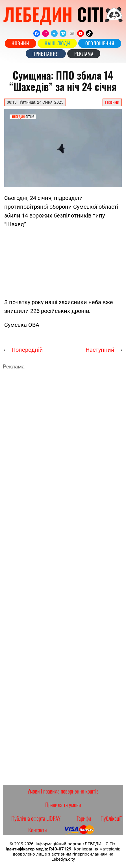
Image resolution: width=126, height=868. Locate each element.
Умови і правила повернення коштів (63, 791)
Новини (20, 43)
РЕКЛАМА (84, 54)
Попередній (27, 350)
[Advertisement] (61, 262)
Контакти (38, 830)
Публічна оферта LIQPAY (36, 818)
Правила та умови (63, 805)
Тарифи (84, 818)
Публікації (111, 818)
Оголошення (100, 43)
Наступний (100, 350)
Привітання (46, 54)
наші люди (57, 43)
